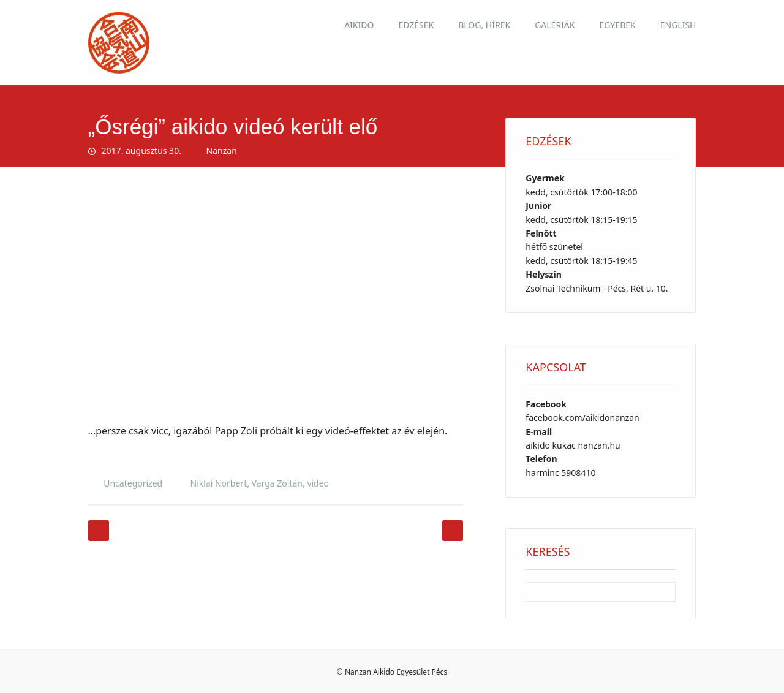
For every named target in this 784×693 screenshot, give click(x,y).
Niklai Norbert (219, 483)
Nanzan (222, 150)
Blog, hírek (484, 25)
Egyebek (617, 25)
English (678, 25)
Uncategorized (133, 483)
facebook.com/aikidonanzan (582, 418)
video (318, 483)
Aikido (359, 25)
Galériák (555, 25)
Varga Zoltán (277, 483)
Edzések (416, 25)
